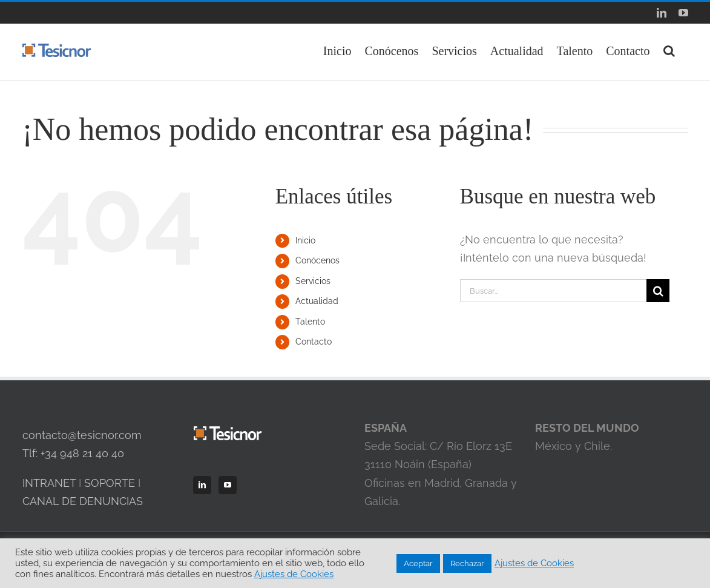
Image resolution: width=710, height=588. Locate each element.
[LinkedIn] (202, 485)
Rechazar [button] (467, 563)
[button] (669, 50)
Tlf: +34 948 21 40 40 (73, 453)
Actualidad (317, 301)
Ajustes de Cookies (294, 574)
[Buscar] (658, 291)
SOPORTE (110, 483)
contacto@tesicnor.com (82, 435)
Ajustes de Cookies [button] (534, 563)
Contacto (314, 342)
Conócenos (317, 260)
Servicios (313, 281)
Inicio (305, 240)
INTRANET (49, 483)
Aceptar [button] (418, 563)
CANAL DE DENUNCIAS (83, 501)
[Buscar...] (554, 291)
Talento (310, 322)
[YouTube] (228, 485)
